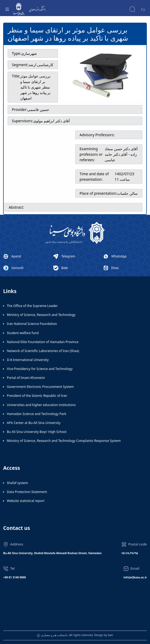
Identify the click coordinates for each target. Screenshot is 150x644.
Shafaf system (17, 483)
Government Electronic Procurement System (40, 387)
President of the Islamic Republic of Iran (37, 396)
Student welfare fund (23, 333)
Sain (110, 635)
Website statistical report (26, 501)
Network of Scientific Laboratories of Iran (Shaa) (43, 351)
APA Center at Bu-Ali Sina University (34, 423)
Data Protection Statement (27, 492)
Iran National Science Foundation (32, 324)
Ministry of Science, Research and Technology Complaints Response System (64, 441)
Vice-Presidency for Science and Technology (40, 369)
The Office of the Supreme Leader (32, 306)
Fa (143, 9)
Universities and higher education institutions (41, 405)
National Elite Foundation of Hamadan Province (43, 342)
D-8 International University (28, 360)
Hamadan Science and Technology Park (37, 414)
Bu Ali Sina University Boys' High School (37, 432)
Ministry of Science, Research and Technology (41, 315)
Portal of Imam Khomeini (26, 378)
